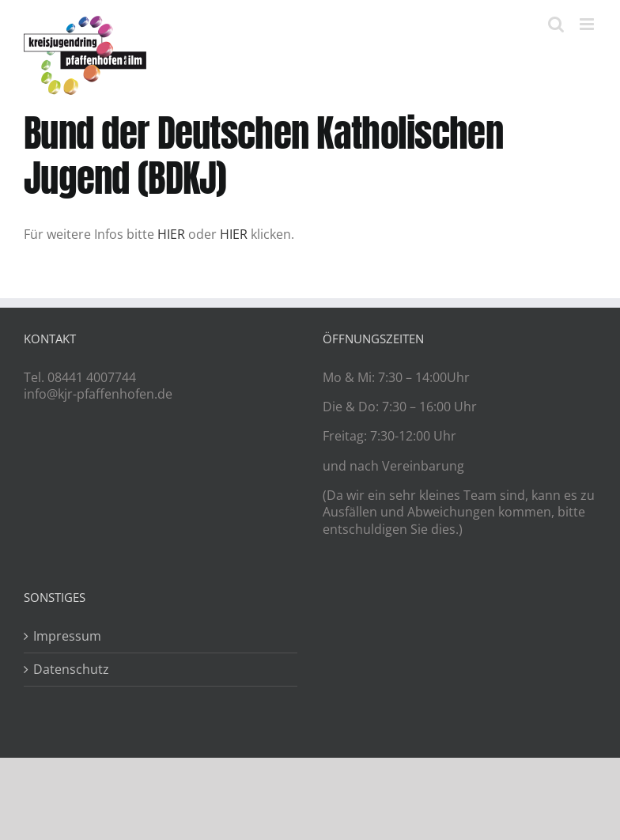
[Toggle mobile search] (556, 24)
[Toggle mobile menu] (588, 24)
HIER (171, 234)
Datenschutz (71, 670)
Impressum (67, 636)
